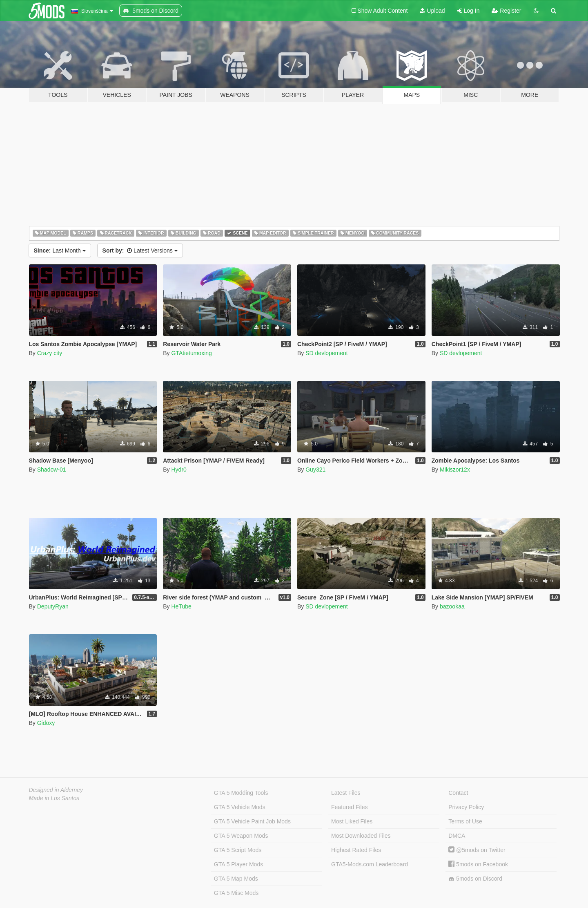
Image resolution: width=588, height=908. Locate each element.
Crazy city (50, 353)
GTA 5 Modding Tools (241, 793)
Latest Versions (140, 250)
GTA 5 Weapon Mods (241, 836)
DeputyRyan (53, 606)
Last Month (60, 250)
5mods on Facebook (478, 864)
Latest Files (346, 793)
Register (506, 11)
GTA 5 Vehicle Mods (240, 807)
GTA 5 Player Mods (238, 864)
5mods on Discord (475, 879)
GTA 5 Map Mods (236, 879)
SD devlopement (327, 353)
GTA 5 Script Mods (238, 850)
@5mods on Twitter (477, 850)
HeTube (181, 606)
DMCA (457, 836)
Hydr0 (179, 470)
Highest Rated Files (356, 850)
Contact (458, 793)
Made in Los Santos (54, 798)
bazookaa (452, 606)
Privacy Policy (466, 807)
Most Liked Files (352, 821)
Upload (432, 11)
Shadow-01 (52, 470)
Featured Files (349, 807)
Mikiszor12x (455, 470)
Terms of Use (465, 821)
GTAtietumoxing (191, 353)
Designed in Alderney (56, 790)
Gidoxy (46, 723)
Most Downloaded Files (361, 836)
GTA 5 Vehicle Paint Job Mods (252, 821)
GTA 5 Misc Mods (236, 893)
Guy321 (315, 470)
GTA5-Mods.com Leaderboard (370, 864)
